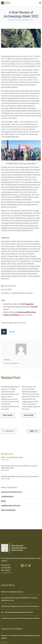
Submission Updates (11, 506)
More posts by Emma (12, 363)
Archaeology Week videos (27, 312)
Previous (10, 431)
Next (32, 431)
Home (7, 17)
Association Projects (21, 17)
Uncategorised (8, 510)
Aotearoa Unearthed (11, 315)
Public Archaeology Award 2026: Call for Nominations (20, 476)
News (4, 501)
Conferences (7, 497)
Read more (8, 415)
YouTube (34, 307)
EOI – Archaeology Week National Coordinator (17, 612)
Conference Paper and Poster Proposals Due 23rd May (20, 618)
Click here (5, 642)
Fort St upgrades (27, 304)
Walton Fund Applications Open (12, 457)
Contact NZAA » (7, 573)
